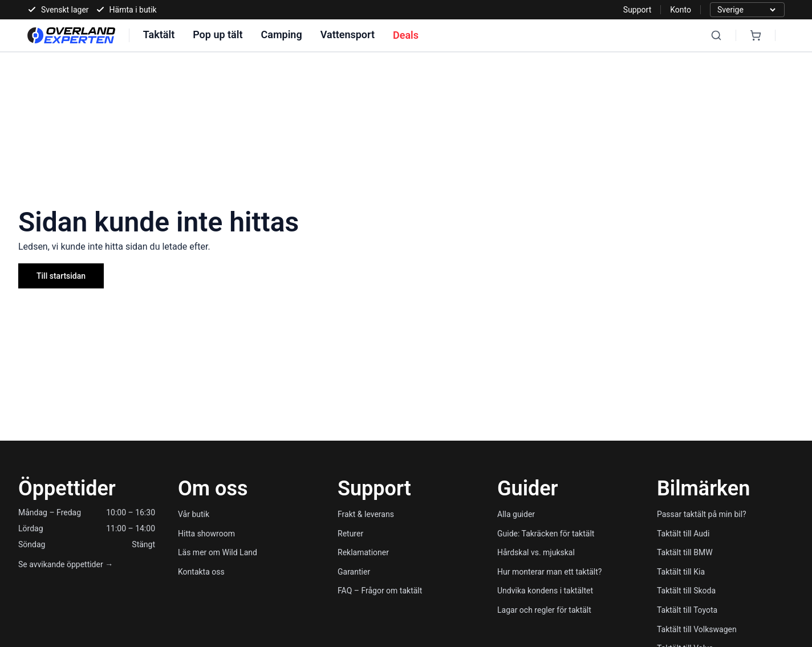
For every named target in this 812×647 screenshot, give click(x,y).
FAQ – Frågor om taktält (380, 591)
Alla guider (516, 514)
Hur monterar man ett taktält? (549, 572)
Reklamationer (363, 552)
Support (637, 10)
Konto (681, 10)
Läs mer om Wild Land (218, 552)
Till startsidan (61, 276)
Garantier (354, 572)
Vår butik (194, 514)
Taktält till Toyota (687, 610)
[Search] (716, 35)
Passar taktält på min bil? (702, 514)
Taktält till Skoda (686, 591)
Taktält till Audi (683, 534)
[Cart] (756, 35)
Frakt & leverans (366, 514)
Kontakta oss (201, 572)
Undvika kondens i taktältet (545, 591)
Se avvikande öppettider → (66, 564)
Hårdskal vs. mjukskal (536, 552)
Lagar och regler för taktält (544, 610)
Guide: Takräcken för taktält (546, 534)
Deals (406, 35)
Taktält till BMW (685, 552)
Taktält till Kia (681, 572)
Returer (350, 534)
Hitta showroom (206, 534)
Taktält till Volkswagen (697, 629)
